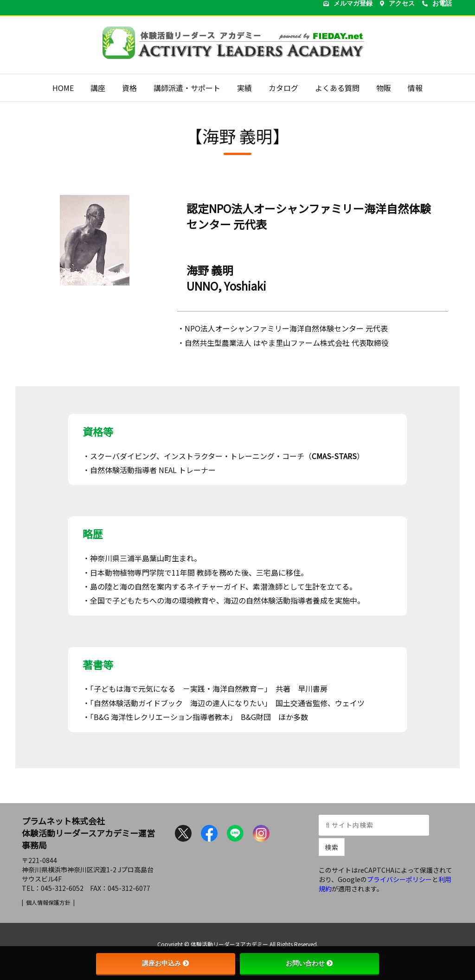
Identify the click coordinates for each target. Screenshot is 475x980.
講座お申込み (166, 963)
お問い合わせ (309, 963)
